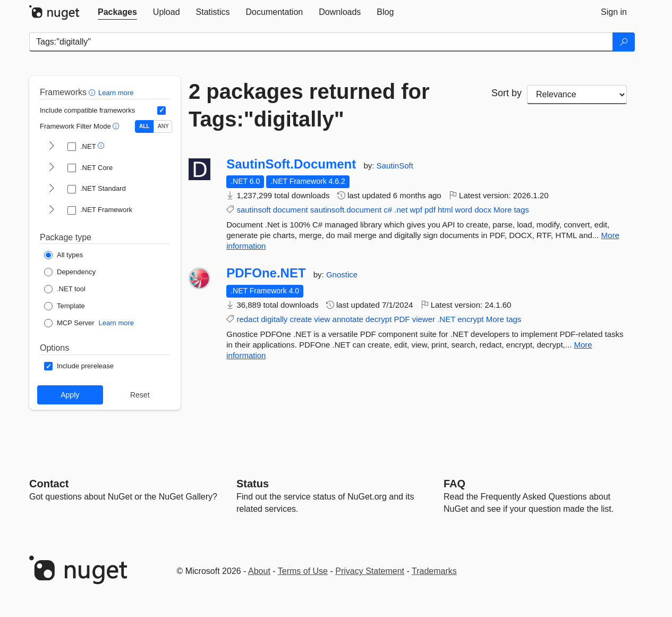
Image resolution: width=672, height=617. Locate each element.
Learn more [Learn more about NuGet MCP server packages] (116, 323)
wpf (416, 210)
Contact (49, 484)
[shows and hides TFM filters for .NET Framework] (52, 210)
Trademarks (434, 571)
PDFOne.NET (266, 273)
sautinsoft (253, 210)
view (322, 319)
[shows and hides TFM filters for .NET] (52, 147)
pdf (430, 210)
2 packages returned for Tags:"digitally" (309, 105)
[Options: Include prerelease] (79, 366)
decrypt (378, 319)
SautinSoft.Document (291, 164)
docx (483, 210)
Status (253, 484)
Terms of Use (303, 571)
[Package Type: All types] (63, 255)
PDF (402, 319)
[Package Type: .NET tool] (65, 289)
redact (248, 319)
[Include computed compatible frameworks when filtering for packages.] (161, 111)
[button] (93, 92)
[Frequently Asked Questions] (454, 484)
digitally (274, 319)
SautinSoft (395, 166)
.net (401, 210)
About (259, 571)
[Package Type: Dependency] (70, 272)
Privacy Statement (370, 571)
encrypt (470, 319)
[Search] (624, 42)
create (301, 319)
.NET (446, 319)
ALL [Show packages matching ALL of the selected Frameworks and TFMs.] (144, 126)
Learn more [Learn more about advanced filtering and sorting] (116, 93)
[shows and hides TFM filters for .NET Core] (52, 168)
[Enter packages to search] (321, 42)
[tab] (117, 12)
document (291, 210)
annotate (348, 319)
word (464, 210)
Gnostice (342, 274)
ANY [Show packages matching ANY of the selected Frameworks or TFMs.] (163, 126)
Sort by (507, 93)
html (445, 210)
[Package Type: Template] (65, 306)
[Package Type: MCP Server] (69, 323)
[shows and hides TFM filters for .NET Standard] (52, 189)
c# (388, 210)
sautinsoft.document (346, 210)
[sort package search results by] (577, 95)
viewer (424, 319)
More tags (511, 210)
